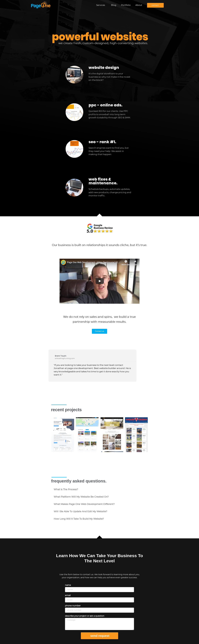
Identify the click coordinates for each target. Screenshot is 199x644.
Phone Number (73, 606)
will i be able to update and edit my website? (80, 512)
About (139, 5)
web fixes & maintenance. (103, 181)
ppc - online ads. (105, 105)
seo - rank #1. (102, 142)
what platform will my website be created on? (81, 497)
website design (104, 68)
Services (101, 5)
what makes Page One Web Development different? (84, 504)
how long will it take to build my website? (79, 519)
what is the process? (66, 490)
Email (68, 595)
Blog (114, 5)
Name (68, 585)
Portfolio (126, 5)
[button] (99, 490)
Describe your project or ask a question (85, 616)
